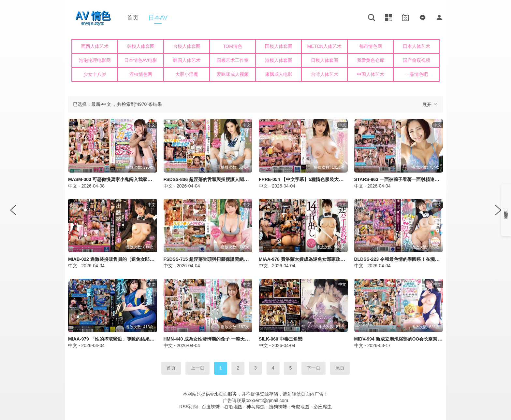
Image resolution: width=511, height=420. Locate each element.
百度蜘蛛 (211, 407)
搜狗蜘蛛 (278, 407)
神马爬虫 (255, 407)
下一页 (314, 368)
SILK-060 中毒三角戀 (281, 339)
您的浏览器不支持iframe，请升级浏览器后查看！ (255, 62)
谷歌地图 (233, 407)
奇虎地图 (300, 407)
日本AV (158, 18)
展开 (430, 104)
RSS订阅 (189, 407)
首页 (133, 18)
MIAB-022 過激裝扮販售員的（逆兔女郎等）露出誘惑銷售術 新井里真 (139, 259)
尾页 (340, 368)
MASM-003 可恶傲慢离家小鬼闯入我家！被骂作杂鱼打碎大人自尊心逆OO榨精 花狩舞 (155, 179)
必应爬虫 (323, 407)
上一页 (197, 368)
